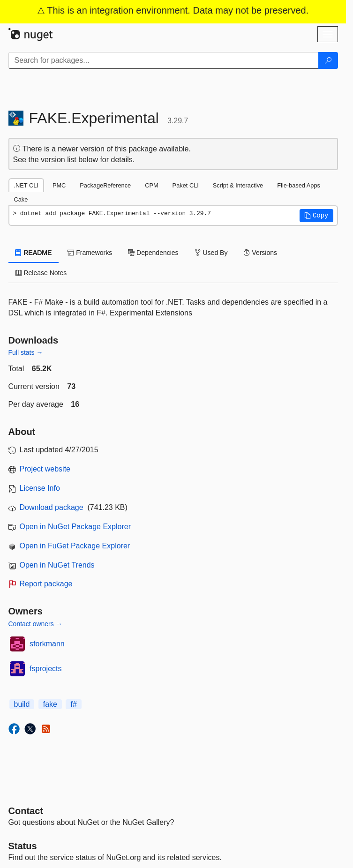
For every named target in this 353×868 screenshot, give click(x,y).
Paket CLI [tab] (186, 185)
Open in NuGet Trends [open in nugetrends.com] (57, 565)
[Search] (328, 60)
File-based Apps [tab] (299, 185)
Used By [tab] (211, 253)
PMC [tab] (59, 185)
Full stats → (26, 352)
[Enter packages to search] (164, 60)
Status (23, 846)
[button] (316, 216)
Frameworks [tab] (90, 253)
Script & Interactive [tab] (238, 185)
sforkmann (47, 644)
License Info (40, 488)
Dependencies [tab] (153, 253)
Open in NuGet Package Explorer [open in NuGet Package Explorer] (75, 527)
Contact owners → (35, 624)
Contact (26, 811)
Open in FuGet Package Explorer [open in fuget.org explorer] (75, 546)
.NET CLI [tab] (26, 185)
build (22, 704)
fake (50, 704)
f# (73, 704)
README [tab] (34, 253)
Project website (45, 469)
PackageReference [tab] (105, 185)
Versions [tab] (260, 253)
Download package (52, 507)
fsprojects (45, 669)
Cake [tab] (21, 199)
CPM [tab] (151, 185)
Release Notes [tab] (41, 273)
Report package (46, 584)
